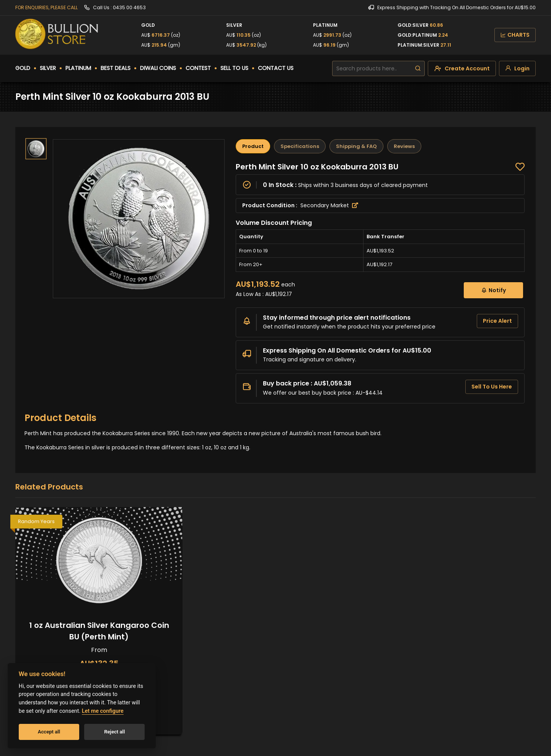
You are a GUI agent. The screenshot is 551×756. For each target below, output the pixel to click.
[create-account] (462, 68)
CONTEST (198, 68)
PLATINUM (78, 68)
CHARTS (515, 35)
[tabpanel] (380, 283)
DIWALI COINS (158, 68)
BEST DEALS (116, 68)
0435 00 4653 (129, 7)
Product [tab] (253, 146)
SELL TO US (234, 68)
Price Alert (497, 321)
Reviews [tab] (404, 146)
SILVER (48, 68)
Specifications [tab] (300, 146)
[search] (418, 68)
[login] (517, 68)
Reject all (114, 732)
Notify (493, 290)
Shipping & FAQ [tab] (356, 146)
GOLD (23, 68)
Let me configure (103, 711)
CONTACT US (276, 68)
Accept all (49, 732)
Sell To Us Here (492, 387)
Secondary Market (329, 205)
